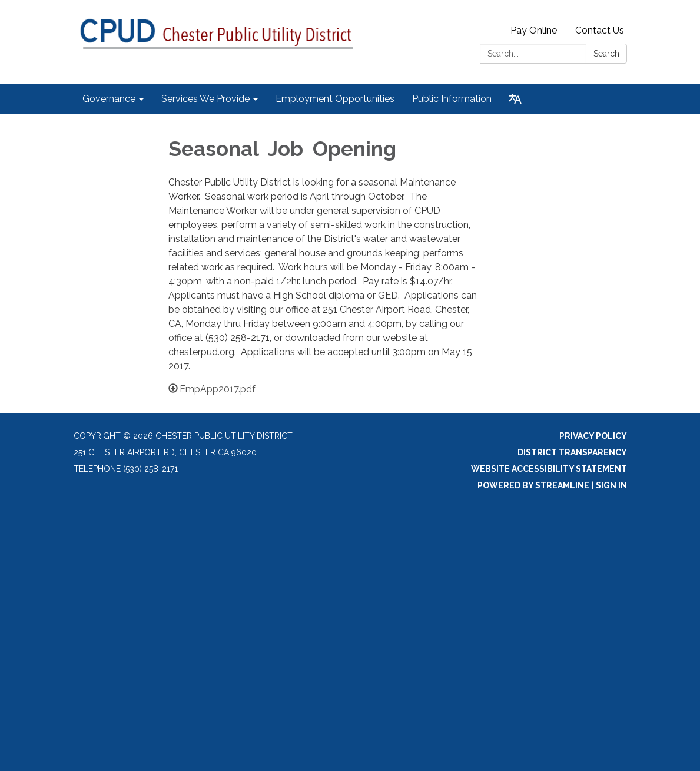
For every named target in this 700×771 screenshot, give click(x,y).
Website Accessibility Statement (549, 469)
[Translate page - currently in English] (515, 99)
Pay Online (534, 30)
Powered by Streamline (533, 485)
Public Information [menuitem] (452, 99)
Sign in (611, 485)
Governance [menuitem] (109, 99)
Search (606, 54)
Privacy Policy (593, 436)
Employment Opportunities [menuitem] (335, 99)
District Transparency (572, 452)
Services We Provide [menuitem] (205, 99)
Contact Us (600, 30)
